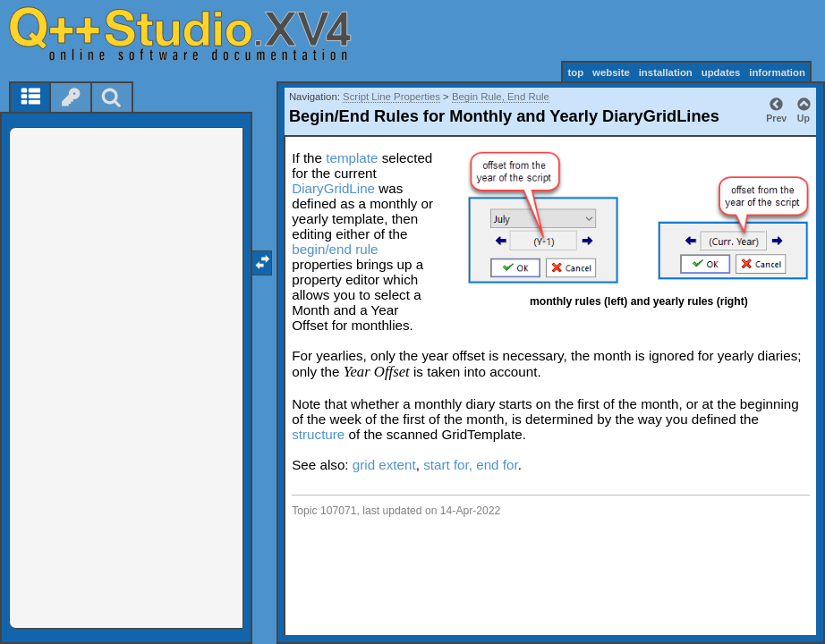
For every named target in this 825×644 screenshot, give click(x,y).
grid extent (384, 465)
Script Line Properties (391, 97)
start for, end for (471, 465)
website (611, 72)
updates (721, 72)
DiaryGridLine (333, 188)
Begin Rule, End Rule (501, 97)
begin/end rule (335, 249)
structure (318, 434)
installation (666, 72)
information (777, 72)
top (575, 72)
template (352, 158)
